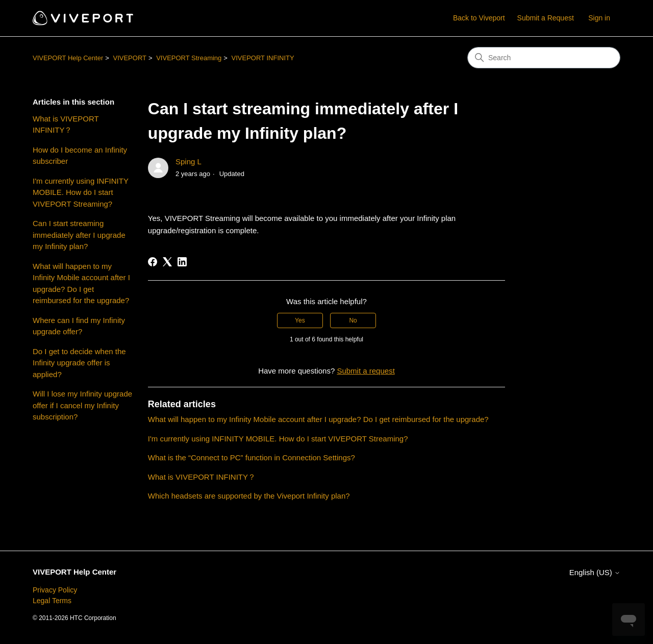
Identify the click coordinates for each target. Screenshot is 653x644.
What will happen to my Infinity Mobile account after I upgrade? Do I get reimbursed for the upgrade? (81, 283)
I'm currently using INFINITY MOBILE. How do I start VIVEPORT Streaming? (81, 192)
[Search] (544, 58)
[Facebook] (153, 262)
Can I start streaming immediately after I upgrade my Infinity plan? (79, 235)
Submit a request (366, 371)
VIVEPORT (130, 58)
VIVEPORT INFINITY (263, 58)
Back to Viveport (479, 18)
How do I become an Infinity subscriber (80, 156)
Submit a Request (546, 18)
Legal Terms (52, 601)
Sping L (189, 162)
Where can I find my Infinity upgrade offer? (79, 326)
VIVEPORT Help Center (68, 58)
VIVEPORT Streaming (189, 58)
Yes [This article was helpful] (300, 320)
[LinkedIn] (182, 262)
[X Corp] (167, 262)
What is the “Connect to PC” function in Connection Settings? (254, 457)
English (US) (595, 572)
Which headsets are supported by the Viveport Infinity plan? (249, 496)
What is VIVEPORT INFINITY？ (66, 125)
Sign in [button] (599, 18)
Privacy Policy (55, 590)
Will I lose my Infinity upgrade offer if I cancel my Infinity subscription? (82, 405)
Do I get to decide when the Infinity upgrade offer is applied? (79, 363)
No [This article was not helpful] (353, 320)
